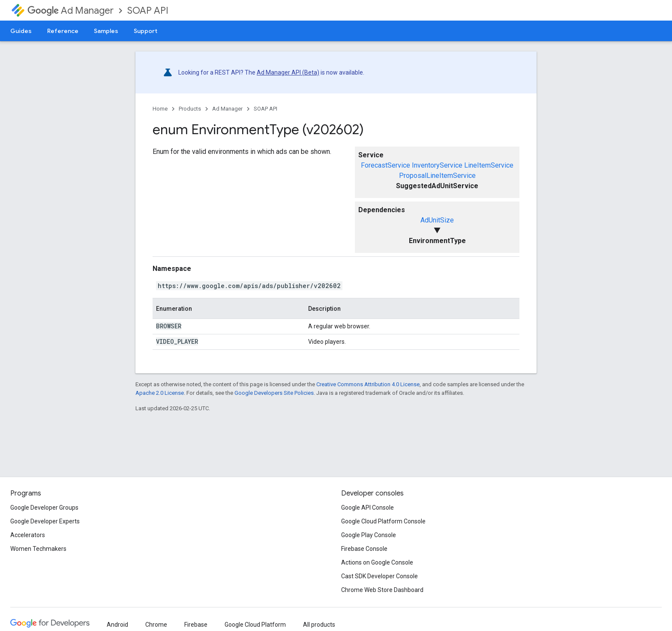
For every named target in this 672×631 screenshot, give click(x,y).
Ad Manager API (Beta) (288, 72)
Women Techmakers (38, 549)
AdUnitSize (437, 220)
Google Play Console (369, 535)
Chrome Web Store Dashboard (382, 590)
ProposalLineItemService (437, 176)
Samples (106, 31)
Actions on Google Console (377, 562)
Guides (21, 31)
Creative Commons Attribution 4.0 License (368, 384)
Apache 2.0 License (160, 393)
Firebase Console (364, 549)
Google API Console (367, 508)
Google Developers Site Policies (274, 393)
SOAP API (148, 11)
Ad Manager (70, 11)
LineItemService (489, 165)
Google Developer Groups (44, 508)
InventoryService (437, 165)
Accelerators (28, 535)
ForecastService (385, 165)
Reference (63, 31)
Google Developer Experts (45, 521)
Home (160, 109)
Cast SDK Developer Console (379, 576)
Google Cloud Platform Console (383, 521)
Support (145, 31)
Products (190, 109)
